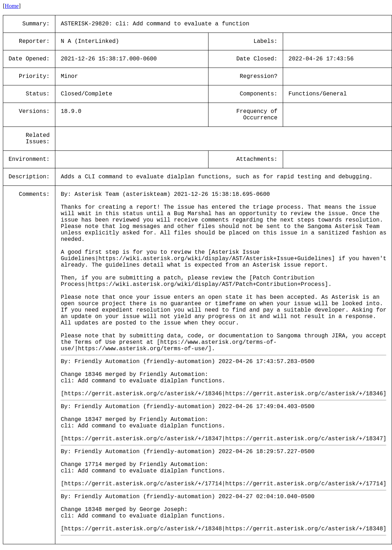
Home (12, 6)
